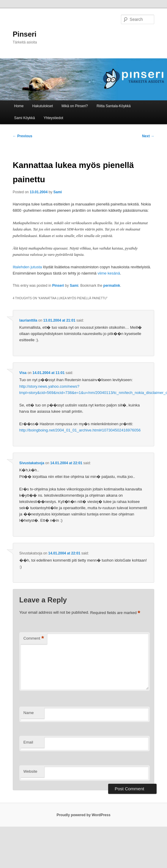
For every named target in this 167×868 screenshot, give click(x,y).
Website (30, 771)
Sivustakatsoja (32, 463)
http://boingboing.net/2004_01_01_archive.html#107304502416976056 (80, 430)
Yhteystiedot (53, 118)
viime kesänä (109, 273)
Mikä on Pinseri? (75, 106)
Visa (23, 373)
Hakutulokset (43, 106)
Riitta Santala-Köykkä (114, 106)
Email (28, 742)
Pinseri (25, 34)
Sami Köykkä (25, 118)
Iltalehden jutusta (27, 267)
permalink (112, 286)
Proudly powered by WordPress (83, 815)
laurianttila (28, 320)
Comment (34, 639)
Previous (23, 136)
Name (29, 713)
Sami (58, 192)
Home (19, 106)
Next (148, 136)
